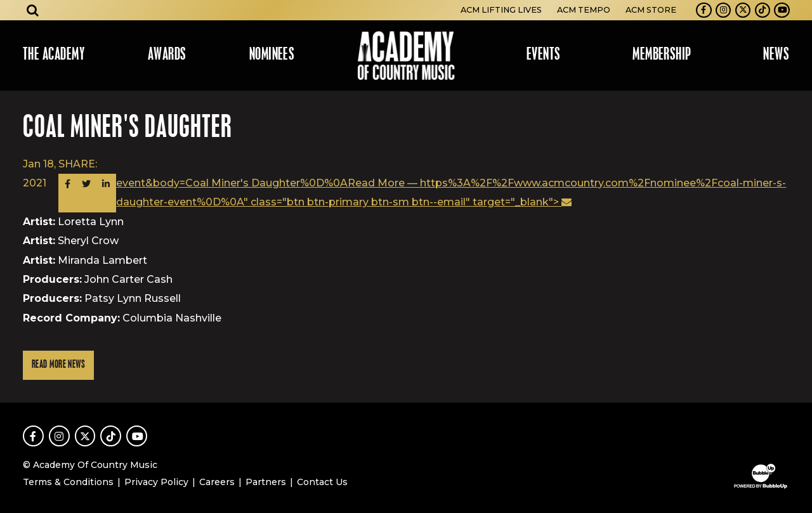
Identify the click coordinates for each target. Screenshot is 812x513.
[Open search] (33, 10)
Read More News (58, 365)
